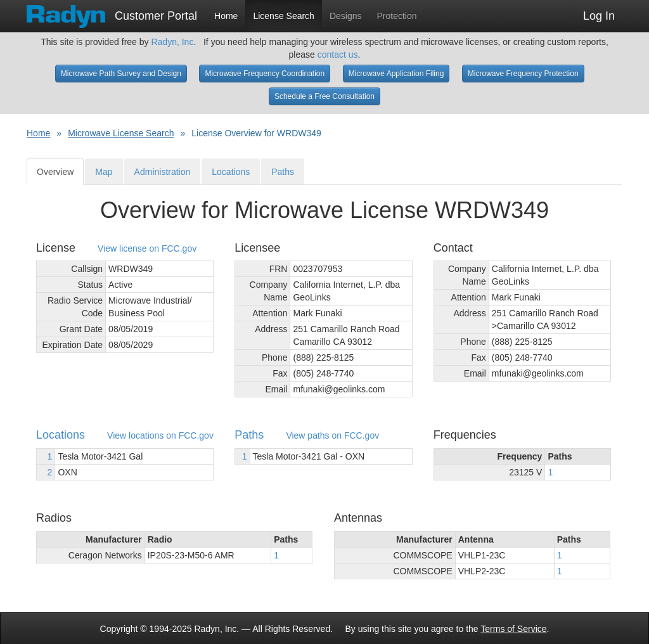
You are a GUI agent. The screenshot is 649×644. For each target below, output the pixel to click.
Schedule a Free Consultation (324, 96)
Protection (397, 16)
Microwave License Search (121, 133)
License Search (284, 16)
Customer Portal (112, 12)
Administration (163, 172)
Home (226, 16)
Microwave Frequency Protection (523, 74)
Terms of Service (513, 629)
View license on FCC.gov (147, 249)
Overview (55, 172)
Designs (346, 16)
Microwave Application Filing (396, 74)
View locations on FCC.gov (160, 436)
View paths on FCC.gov (332, 436)
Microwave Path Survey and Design (121, 74)
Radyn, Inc (172, 42)
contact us (338, 55)
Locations (231, 172)
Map (104, 172)
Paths (283, 172)
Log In (599, 16)
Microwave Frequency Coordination (265, 74)
